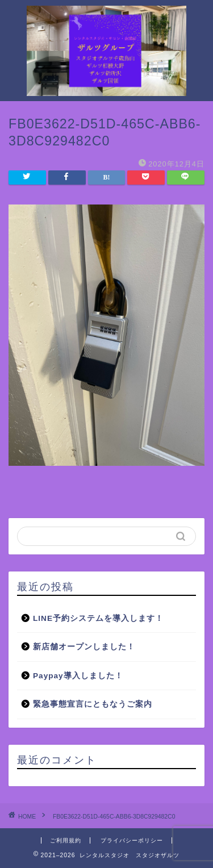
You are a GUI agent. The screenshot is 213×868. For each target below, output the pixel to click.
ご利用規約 (66, 840)
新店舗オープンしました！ (84, 647)
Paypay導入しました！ (78, 676)
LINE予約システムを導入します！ (98, 618)
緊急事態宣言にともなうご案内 (93, 704)
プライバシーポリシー (132, 840)
